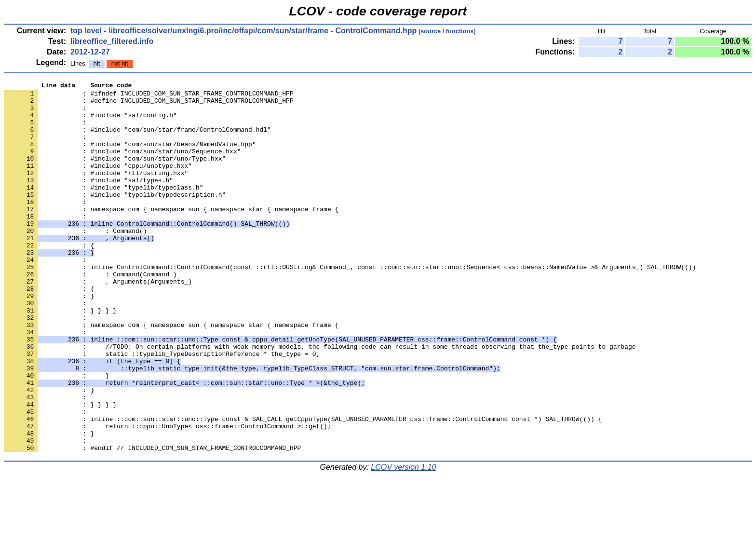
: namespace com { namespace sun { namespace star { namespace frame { (171, 235)
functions (460, 31)
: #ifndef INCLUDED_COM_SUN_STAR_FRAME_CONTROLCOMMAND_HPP (149, 96)
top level (86, 31)
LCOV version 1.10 (403, 541)
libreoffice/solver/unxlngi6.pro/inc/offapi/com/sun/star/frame (218, 31)
